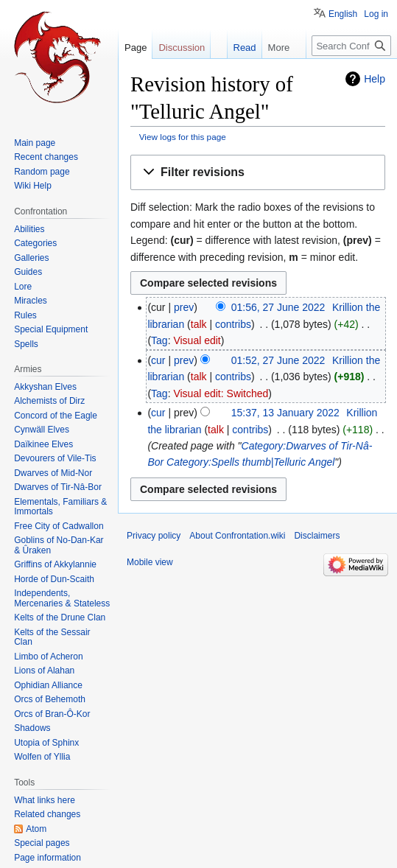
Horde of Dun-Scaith (54, 579)
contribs (233, 324)
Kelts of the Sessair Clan (52, 637)
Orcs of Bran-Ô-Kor (52, 714)
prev (184, 307)
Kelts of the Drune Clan (60, 617)
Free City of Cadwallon (59, 526)
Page (136, 48)
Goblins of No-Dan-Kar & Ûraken (59, 545)
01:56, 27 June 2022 (278, 307)
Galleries (31, 258)
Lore (23, 287)
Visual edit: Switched (221, 393)
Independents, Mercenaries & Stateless (62, 598)
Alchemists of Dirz (49, 401)
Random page (42, 172)
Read (232, 48)
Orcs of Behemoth (50, 699)
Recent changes (46, 157)
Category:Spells (203, 462)
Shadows (32, 728)
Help (375, 79)
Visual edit (197, 340)
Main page (35, 143)
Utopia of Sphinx (46, 743)
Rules (25, 315)
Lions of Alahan (44, 671)
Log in (376, 14)
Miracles (31, 301)
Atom (36, 829)
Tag (159, 340)
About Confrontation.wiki (237, 536)
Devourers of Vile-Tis (55, 458)
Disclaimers (317, 536)
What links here (45, 800)
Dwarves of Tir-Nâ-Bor (58, 487)
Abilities (29, 229)
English (343, 14)
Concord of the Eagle (56, 416)
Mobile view (150, 562)
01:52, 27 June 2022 (278, 360)
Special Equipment (51, 329)
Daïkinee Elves (43, 444)
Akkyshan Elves (45, 387)
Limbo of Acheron (48, 657)
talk (199, 324)
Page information (48, 858)
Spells (26, 344)
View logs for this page (183, 137)
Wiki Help (33, 186)
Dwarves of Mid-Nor (53, 473)
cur (158, 360)
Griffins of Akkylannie (55, 564)
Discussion (182, 48)
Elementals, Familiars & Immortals (60, 507)
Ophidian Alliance (48, 685)
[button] (258, 173)
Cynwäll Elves (42, 430)
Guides (28, 272)
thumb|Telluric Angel (289, 462)
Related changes (47, 814)
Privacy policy (154, 536)
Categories (35, 243)
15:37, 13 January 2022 (285, 413)
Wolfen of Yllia (42, 757)
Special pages (42, 843)
